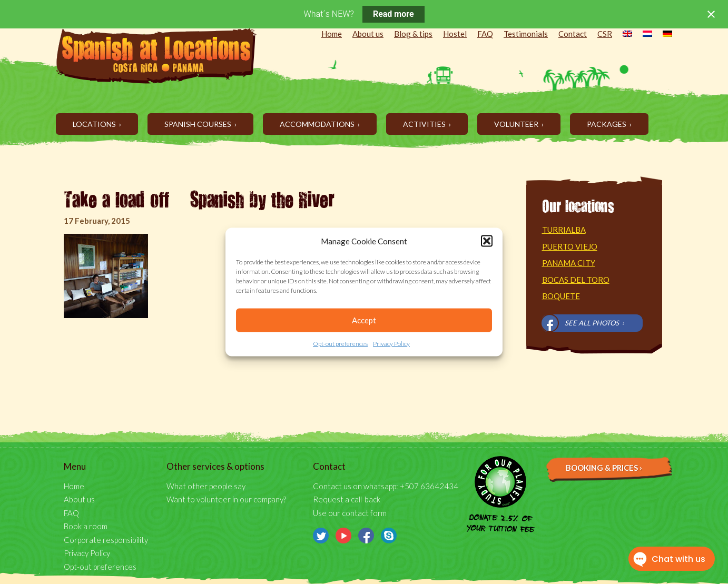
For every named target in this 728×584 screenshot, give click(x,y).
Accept (364, 320)
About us (368, 34)
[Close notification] (711, 14)
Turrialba (564, 230)
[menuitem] (622, 35)
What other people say (206, 486)
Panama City (569, 263)
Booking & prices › (604, 468)
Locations (95, 124)
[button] (487, 241)
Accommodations (318, 124)
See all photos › (594, 323)
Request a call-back (347, 499)
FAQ (485, 34)
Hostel (455, 34)
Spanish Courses (199, 124)
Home (332, 34)
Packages (607, 124)
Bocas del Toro (576, 280)
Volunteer (517, 124)
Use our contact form (350, 513)
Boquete (561, 296)
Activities (425, 124)
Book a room (86, 526)
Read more (393, 14)
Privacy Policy (391, 344)
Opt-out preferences (340, 344)
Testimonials (526, 34)
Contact (573, 34)
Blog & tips (413, 34)
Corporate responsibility (106, 540)
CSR (605, 34)
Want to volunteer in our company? (226, 499)
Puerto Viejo (570, 246)
